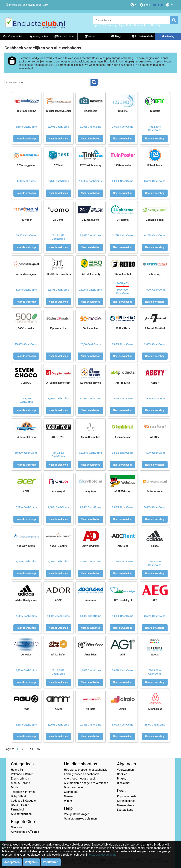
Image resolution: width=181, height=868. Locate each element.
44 (31, 749)
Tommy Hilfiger (116, 25)
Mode (15, 787)
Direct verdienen (74, 787)
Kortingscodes (126, 801)
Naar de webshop (26, 139)
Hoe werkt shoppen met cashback (85, 770)
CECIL (103, 25)
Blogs (116, 36)
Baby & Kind (18, 796)
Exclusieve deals (142, 36)
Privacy (122, 779)
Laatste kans (125, 810)
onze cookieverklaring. (103, 855)
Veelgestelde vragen (77, 814)
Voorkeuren (51, 862)
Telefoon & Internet (23, 792)
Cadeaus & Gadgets (23, 801)
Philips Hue (132, 25)
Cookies (122, 774)
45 (38, 749)
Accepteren (12, 862)
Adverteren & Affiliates (25, 832)
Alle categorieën (21, 814)
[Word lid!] (158, 5)
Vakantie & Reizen (22, 774)
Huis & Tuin (18, 770)
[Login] (145, 5)
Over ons (17, 827)
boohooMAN (147, 25)
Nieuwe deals (125, 805)
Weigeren (31, 862)
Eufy (158, 25)
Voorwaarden (125, 770)
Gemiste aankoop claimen (80, 819)
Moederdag (168, 36)
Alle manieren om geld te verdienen (86, 783)
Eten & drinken (20, 779)
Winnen (69, 801)
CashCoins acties (13, 36)
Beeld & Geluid (20, 805)
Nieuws (69, 796)
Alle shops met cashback (80, 779)
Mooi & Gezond (21, 783)
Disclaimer (124, 783)
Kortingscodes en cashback (81, 774)
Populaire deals (127, 796)
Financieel (17, 810)
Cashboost (71, 792)
